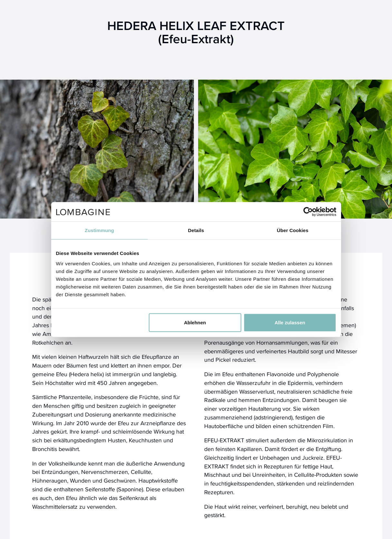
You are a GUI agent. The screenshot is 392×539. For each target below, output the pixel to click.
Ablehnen (195, 322)
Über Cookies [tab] (293, 230)
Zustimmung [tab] (99, 230)
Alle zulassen (290, 322)
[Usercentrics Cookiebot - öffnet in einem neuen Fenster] (308, 212)
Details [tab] (196, 230)
